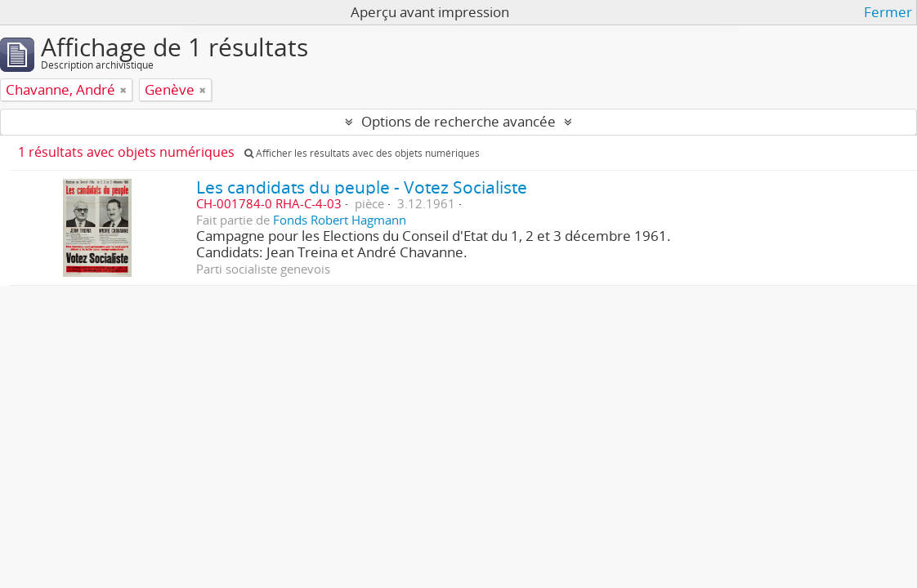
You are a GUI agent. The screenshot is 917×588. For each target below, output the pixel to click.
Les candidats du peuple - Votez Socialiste (362, 187)
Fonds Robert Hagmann (340, 220)
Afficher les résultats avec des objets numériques (362, 153)
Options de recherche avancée (458, 121)
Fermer (888, 12)
